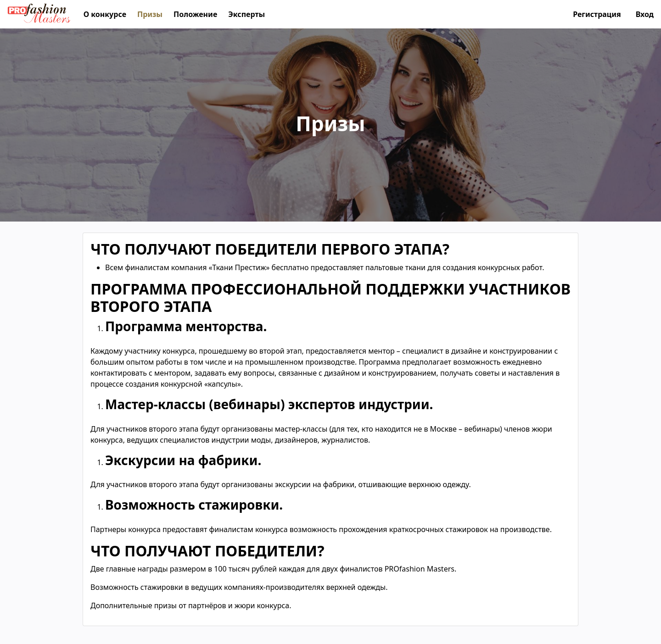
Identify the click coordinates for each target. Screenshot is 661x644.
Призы (150, 14)
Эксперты (246, 14)
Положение (195, 14)
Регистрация (597, 14)
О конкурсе (105, 14)
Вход (645, 14)
